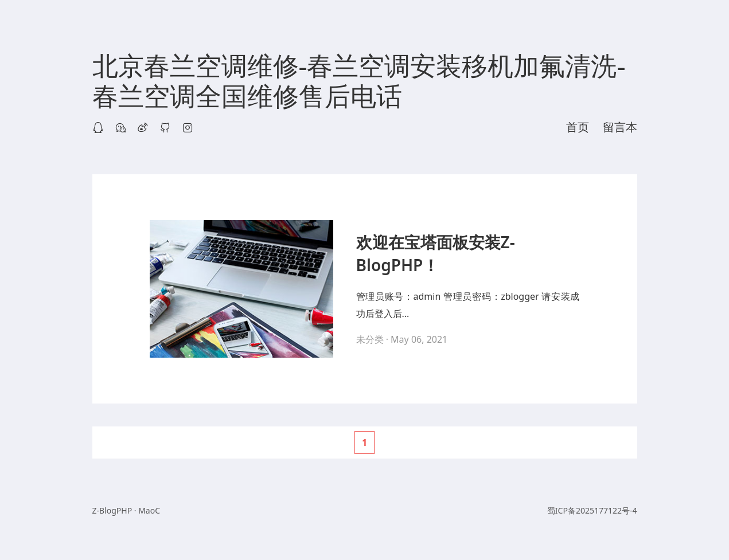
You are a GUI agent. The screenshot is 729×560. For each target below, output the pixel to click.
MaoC (149, 510)
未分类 (370, 339)
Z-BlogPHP (112, 510)
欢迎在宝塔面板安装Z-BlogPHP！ (436, 253)
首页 (578, 127)
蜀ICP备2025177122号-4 (592, 510)
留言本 (620, 127)
